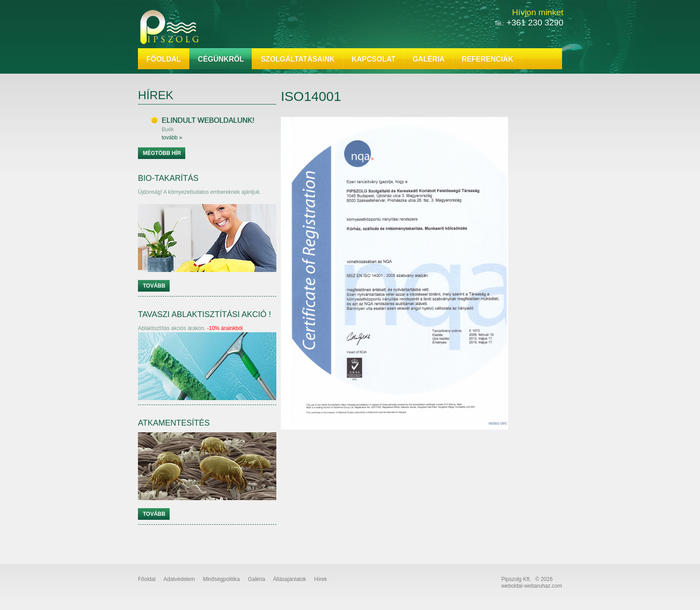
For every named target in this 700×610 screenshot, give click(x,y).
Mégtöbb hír (162, 153)
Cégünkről (221, 59)
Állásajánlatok (290, 579)
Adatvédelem (179, 579)
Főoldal (164, 59)
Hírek (321, 579)
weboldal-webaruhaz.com (532, 586)
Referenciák (487, 59)
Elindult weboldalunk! (208, 120)
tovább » (172, 138)
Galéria (429, 59)
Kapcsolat (374, 59)
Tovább (154, 286)
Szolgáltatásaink (298, 59)
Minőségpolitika (221, 579)
